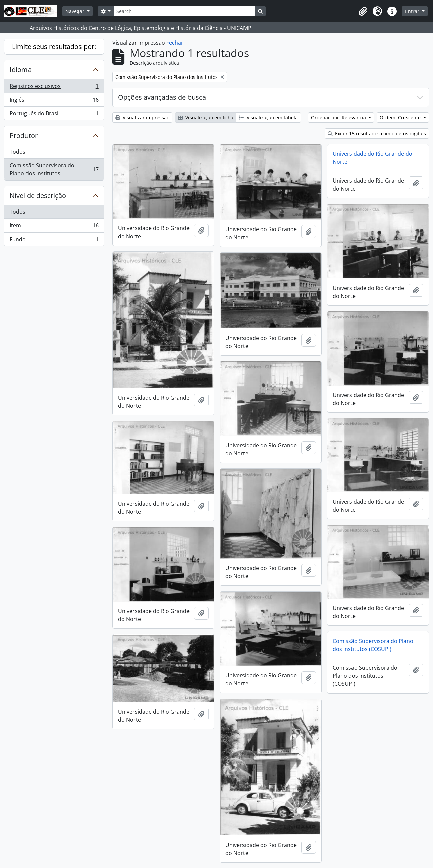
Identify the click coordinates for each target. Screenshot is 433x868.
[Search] (184, 11)
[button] (363, 11)
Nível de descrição (38, 195)
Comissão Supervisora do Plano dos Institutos (54, 169)
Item (54, 227)
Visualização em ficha (206, 118)
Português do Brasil (54, 115)
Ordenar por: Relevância (339, 118)
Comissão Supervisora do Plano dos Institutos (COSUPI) (373, 645)
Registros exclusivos (54, 87)
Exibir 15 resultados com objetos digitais (377, 133)
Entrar (413, 11)
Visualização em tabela (268, 118)
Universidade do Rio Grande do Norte (372, 158)
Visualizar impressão (142, 118)
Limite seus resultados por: (54, 46)
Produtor (24, 135)
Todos (18, 152)
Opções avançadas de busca (162, 97)
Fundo (54, 241)
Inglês (54, 101)
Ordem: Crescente (401, 118)
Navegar (75, 11)
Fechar (175, 43)
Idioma (21, 70)
